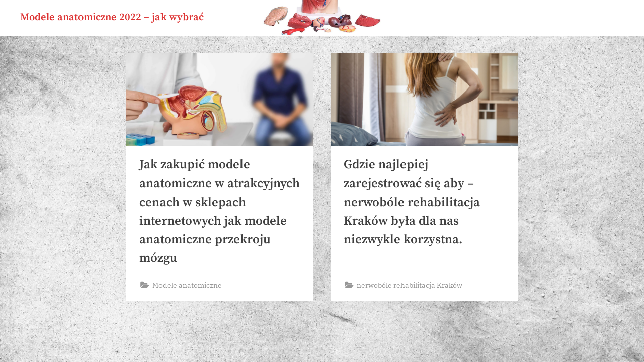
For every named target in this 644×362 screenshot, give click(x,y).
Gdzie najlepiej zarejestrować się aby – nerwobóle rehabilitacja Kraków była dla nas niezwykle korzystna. (412, 202)
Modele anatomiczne (187, 285)
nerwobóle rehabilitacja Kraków (410, 285)
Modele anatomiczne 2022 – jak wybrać (112, 17)
